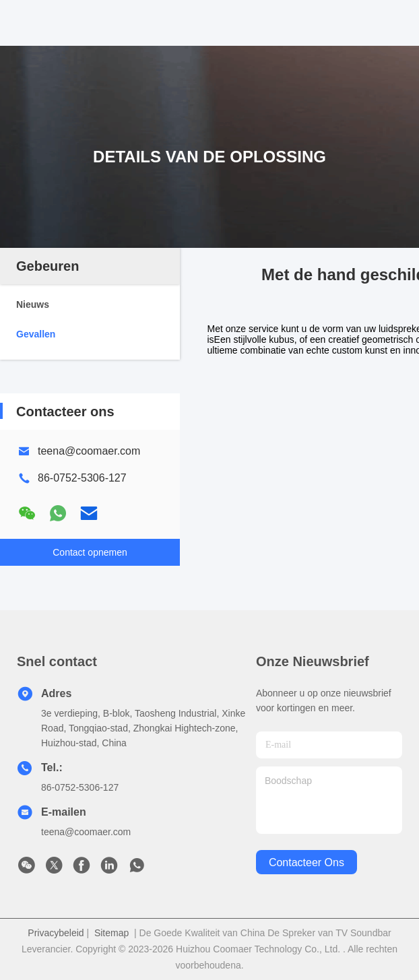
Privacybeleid (56, 933)
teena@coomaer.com (89, 451)
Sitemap (111, 933)
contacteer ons (307, 862)
